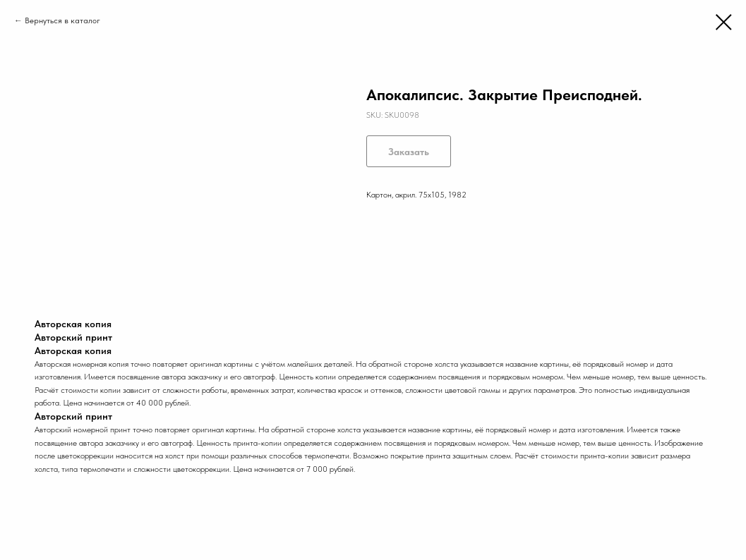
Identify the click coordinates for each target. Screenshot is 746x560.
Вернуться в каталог (62, 20)
